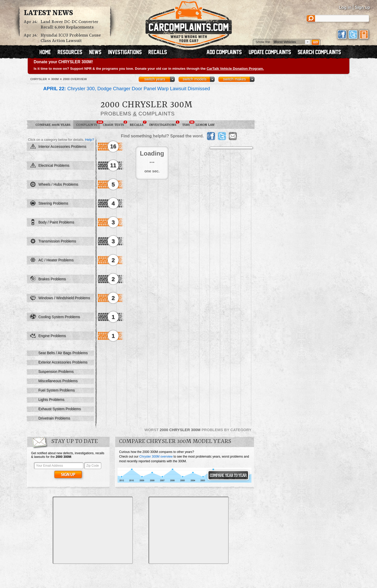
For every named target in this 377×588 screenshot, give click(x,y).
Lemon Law (205, 125)
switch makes (235, 79)
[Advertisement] (93, 530)
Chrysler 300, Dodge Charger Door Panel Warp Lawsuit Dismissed (127, 89)
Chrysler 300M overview (156, 457)
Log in (345, 7)
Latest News (48, 13)
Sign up (362, 7)
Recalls (138, 124)
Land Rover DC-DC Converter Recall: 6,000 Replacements (70, 25)
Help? (89, 140)
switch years (155, 79)
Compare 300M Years (53, 125)
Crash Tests (115, 124)
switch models (194, 79)
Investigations (164, 124)
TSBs (187, 124)
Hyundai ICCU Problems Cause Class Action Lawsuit (71, 38)
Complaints (88, 124)
